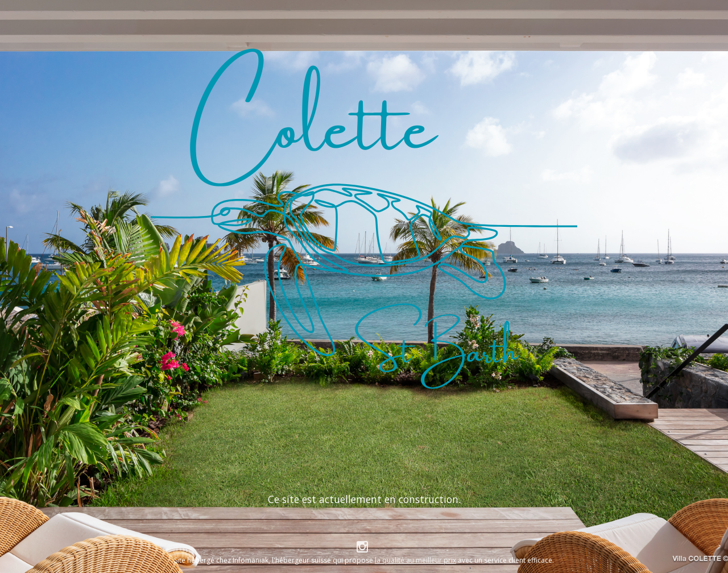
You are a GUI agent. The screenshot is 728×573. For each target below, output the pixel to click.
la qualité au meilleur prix (415, 560)
